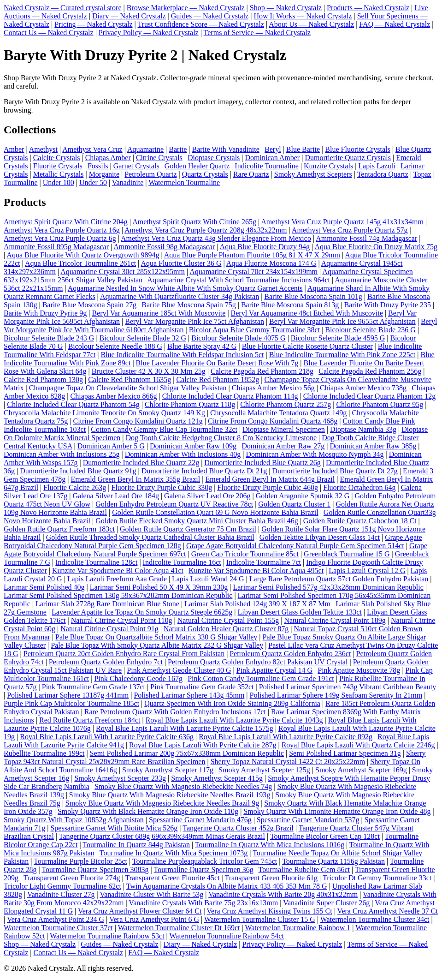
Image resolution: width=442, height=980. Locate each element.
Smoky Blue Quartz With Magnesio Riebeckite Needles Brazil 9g (162, 803)
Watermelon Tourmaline (184, 182)
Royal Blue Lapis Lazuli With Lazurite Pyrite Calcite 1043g (234, 720)
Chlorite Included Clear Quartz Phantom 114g (230, 396)
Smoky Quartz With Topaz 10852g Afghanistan (74, 820)
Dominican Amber (273, 158)
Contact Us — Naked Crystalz (49, 33)
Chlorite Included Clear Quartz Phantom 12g (369, 396)
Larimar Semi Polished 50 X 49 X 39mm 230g (159, 587)
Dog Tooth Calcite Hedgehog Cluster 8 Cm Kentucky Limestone (221, 438)
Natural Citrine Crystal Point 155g (228, 620)
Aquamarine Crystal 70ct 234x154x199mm (253, 272)
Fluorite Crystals (58, 166)
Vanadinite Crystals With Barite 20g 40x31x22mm (283, 894)
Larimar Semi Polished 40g (44, 587)
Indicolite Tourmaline (267, 166)
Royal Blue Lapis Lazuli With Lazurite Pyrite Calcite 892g (286, 737)
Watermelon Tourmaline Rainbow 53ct (107, 936)
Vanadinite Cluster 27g (61, 894)
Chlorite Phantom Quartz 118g (190, 404)
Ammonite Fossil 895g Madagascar (56, 247)
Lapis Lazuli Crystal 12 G (367, 571)
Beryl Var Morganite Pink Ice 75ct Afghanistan (194, 321)
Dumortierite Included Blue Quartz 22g (141, 463)
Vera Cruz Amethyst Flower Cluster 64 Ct (140, 911)
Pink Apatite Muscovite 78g (359, 670)
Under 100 (59, 182)
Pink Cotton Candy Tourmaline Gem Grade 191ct (261, 678)
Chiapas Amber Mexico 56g (273, 388)
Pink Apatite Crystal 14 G (274, 670)
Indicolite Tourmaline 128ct (96, 562)
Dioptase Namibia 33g (363, 429)
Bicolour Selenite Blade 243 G (49, 338)
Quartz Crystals (205, 174)
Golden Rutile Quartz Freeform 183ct (59, 529)
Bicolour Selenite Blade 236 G (370, 330)
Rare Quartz (251, 174)
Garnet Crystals (136, 166)
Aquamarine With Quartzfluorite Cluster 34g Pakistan (180, 296)
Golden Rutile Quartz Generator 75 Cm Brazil (188, 529)
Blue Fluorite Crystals (357, 149)
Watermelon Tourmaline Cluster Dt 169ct (179, 928)
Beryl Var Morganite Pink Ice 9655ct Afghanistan (342, 321)
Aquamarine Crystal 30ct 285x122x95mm (123, 272)
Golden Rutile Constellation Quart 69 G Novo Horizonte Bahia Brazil (215, 512)
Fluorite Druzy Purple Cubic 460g (268, 487)
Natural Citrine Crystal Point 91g (109, 629)
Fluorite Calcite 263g (75, 487)
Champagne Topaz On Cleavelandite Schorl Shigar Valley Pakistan (128, 388)
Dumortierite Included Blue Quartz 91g (78, 471)
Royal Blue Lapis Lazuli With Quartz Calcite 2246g (358, 745)
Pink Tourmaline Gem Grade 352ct (202, 687)
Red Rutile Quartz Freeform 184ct (90, 720)
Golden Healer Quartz (197, 166)
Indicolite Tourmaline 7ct (264, 562)
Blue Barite (303, 149)
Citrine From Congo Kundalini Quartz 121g (138, 421)
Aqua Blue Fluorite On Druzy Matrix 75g (376, 247)
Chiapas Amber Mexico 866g (114, 396)
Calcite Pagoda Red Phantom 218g (262, 371)
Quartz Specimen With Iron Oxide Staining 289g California (232, 703)
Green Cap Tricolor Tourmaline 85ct (245, 554)
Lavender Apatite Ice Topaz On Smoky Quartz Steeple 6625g (142, 612)
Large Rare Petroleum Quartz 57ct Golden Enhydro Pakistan (339, 579)
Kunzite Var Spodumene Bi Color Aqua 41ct (118, 571)
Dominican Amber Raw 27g (283, 446)
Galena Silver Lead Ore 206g (207, 496)
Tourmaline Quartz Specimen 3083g (95, 869)
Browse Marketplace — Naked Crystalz (186, 8)
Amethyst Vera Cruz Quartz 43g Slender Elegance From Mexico (216, 238)
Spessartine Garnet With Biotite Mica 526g (114, 828)
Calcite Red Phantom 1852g (218, 379)
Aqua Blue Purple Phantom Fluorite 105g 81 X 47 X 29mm (252, 255)
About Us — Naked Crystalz (311, 24)
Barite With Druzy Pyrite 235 (388, 305)
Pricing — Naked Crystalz (93, 24)
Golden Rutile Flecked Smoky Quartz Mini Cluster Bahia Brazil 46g (197, 521)
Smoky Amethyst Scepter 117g (168, 770)
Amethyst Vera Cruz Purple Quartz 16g (62, 230)
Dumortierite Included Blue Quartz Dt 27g (335, 471)
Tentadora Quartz (383, 174)
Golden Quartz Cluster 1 (294, 504)
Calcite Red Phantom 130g (43, 379)
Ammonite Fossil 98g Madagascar (164, 247)
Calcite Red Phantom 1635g (130, 379)
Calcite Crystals (57, 158)
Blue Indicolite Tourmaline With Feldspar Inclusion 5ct (182, 355)
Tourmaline (21, 182)
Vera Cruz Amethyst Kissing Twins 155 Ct (269, 911)
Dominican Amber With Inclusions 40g (183, 454)
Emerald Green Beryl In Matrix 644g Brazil (270, 479)
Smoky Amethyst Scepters (313, 174)
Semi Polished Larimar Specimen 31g (345, 753)
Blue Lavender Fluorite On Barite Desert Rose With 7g (217, 363)
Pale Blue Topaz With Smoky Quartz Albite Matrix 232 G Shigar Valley (157, 645)
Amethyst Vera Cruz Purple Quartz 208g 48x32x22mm (206, 230)
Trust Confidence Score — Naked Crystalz (201, 24)
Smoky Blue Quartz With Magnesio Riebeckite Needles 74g (183, 786)
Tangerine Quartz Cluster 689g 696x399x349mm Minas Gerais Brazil (162, 836)
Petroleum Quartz (150, 174)
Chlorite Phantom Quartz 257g (286, 404)
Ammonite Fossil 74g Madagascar (366, 238)
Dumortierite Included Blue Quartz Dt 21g (204, 471)
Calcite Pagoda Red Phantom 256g (370, 371)
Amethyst (43, 149)
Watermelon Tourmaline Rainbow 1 (298, 928)
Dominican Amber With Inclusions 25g (62, 454)
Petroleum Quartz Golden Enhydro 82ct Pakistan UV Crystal (258, 662)
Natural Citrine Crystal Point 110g (122, 620)
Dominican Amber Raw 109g (193, 446)
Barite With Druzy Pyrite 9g (45, 313)
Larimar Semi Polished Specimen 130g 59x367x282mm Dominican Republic (118, 595)
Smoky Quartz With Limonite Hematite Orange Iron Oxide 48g (337, 811)
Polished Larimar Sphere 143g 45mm (189, 695)
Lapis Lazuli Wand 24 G (208, 579)
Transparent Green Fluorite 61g (271, 878)
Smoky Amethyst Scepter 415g (217, 778)
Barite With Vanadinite (226, 149)
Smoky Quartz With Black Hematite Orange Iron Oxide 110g (148, 811)
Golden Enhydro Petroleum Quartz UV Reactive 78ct (174, 504)
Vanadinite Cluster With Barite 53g (151, 894)
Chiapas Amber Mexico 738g (363, 388)
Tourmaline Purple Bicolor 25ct (80, 861)
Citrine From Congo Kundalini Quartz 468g (273, 421)
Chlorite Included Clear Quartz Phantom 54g (73, 404)
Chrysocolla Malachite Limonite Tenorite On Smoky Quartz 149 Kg (104, 413)
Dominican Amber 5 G (111, 446)
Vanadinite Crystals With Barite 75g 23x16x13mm (203, 903)
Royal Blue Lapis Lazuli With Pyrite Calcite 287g (203, 745)
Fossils (98, 166)
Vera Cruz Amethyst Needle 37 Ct (388, 911)
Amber (14, 149)
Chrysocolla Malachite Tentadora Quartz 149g (278, 413)
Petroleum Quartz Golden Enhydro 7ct (106, 662)
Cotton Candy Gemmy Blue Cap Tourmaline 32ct (164, 429)
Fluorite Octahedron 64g (359, 487)
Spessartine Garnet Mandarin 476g (200, 820)
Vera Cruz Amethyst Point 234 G (56, 919)
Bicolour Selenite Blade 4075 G (238, 338)
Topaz (422, 174)
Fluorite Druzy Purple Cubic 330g (162, 487)
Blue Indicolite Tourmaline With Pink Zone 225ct (342, 355)
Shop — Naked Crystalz (286, 8)
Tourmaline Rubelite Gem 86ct (304, 869)
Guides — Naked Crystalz (210, 16)
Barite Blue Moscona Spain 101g (313, 296)
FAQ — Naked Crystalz (395, 24)
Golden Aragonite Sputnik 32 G (303, 496)
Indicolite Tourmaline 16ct (182, 562)
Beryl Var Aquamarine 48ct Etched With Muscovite (307, 313)
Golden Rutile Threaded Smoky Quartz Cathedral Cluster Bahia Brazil (150, 537)
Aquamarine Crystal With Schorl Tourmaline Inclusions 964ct (239, 280)
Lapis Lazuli (377, 166)
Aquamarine (145, 149)
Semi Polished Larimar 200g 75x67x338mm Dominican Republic (187, 753)
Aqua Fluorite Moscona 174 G (271, 263)
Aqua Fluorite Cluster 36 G (181, 263)
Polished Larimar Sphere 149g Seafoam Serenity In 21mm (336, 695)
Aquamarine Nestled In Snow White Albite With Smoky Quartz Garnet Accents (185, 288)
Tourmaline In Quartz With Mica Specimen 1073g (174, 853)
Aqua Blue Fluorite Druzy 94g (265, 247)
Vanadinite (128, 182)
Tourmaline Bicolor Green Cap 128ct (325, 836)
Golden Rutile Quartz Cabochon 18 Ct (360, 521)
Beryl (273, 149)
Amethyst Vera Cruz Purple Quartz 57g (350, 230)
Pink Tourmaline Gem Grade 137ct (94, 687)
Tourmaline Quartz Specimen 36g (204, 869)
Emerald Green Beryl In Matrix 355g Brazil (135, 479)
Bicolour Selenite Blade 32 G (143, 338)
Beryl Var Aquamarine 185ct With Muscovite (159, 313)
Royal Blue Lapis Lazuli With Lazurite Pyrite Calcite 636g (107, 737)
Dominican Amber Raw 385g (373, 446)
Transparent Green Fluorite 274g (72, 878)
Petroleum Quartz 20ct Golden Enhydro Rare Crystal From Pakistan (124, 654)
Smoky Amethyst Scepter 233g (120, 778)
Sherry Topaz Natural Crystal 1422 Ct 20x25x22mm (288, 762)
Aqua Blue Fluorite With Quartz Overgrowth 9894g (83, 255)
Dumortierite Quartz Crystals (348, 158)
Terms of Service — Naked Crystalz (257, 33)
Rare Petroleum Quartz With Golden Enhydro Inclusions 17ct (175, 712)
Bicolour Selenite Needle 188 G (115, 346)
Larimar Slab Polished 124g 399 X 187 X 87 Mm (257, 604)
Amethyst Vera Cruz (92, 149)
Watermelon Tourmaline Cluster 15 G (260, 919)
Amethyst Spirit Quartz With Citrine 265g (194, 222)
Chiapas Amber (108, 158)
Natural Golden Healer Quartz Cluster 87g (226, 629)
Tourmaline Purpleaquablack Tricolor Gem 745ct (205, 861)
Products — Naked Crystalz (368, 8)
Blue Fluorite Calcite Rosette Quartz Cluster (307, 346)
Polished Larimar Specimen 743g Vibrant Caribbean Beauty (348, 687)
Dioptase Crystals (214, 158)
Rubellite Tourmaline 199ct (44, 753)
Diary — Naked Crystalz (129, 16)
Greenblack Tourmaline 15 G (347, 554)
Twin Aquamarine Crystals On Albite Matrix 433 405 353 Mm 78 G (227, 886)
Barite (178, 149)
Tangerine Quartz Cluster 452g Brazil (238, 828)
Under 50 (93, 182)
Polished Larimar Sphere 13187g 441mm (68, 695)
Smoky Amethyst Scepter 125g (264, 770)
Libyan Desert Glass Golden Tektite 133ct (300, 612)
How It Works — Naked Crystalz (303, 16)
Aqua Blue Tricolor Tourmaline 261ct (80, 263)
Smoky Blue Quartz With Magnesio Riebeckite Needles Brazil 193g (170, 795)
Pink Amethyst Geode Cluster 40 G (179, 670)
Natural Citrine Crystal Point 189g (335, 620)
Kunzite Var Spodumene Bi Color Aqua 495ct (256, 571)
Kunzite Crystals (328, 166)
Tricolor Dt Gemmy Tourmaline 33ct (377, 878)
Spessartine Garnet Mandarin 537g (308, 820)
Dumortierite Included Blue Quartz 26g (262, 463)
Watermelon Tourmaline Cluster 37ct (58, 928)
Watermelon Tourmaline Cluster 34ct (375, 919)
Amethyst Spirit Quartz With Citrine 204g (66, 222)
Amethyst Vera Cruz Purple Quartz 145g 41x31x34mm (342, 222)
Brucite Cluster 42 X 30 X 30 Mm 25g (149, 371)
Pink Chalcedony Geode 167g (138, 678)
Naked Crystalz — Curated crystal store (62, 8)
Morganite (104, 174)
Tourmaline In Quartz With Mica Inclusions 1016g (270, 845)
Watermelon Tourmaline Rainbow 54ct (227, 936)
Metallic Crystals (59, 174)
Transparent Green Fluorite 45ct (172, 878)
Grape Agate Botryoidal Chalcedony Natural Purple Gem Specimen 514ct (295, 546)
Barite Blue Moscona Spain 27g (89, 305)
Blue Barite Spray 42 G (202, 346)
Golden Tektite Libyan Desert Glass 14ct (320, 537)
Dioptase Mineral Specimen (284, 429)
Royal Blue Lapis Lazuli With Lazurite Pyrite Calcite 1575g (185, 728)
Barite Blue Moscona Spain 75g (189, 305)
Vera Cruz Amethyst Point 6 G (154, 919)
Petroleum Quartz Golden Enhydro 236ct (290, 654)
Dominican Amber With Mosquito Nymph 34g (315, 454)
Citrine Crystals (159, 158)
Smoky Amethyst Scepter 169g (361, 770)
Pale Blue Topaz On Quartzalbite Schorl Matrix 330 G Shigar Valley (156, 637)
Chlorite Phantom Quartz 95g (380, 404)
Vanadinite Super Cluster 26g (326, 903)
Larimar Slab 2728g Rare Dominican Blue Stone (107, 604)
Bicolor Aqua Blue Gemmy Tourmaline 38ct (254, 330)
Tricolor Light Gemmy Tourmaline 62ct (62, 886)
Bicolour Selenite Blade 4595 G (338, 338)
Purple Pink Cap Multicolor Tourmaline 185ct (71, 703)
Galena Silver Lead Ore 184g (115, 496)
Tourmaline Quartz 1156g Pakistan (333, 861)
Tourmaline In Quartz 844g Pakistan (136, 845)
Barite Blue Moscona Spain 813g (290, 305)
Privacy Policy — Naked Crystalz (149, 33)
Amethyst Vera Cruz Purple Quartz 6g (60, 238)
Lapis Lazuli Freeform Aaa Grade (117, 579)
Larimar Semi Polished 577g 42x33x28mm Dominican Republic (328, 587)
